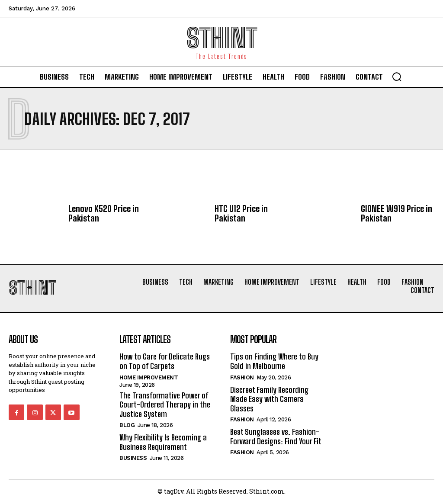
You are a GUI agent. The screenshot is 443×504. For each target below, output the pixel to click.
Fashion (242, 377)
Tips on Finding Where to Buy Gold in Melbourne (274, 361)
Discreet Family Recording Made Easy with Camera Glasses (269, 399)
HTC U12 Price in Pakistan (241, 213)
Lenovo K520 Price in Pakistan (104, 213)
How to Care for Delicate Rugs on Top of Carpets (165, 361)
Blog (127, 425)
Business (133, 458)
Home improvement (149, 377)
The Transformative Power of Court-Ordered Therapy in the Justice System (165, 405)
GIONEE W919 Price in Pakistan (396, 213)
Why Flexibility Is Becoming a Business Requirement (163, 442)
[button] (397, 77)
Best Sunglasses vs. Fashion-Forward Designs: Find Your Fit (276, 437)
